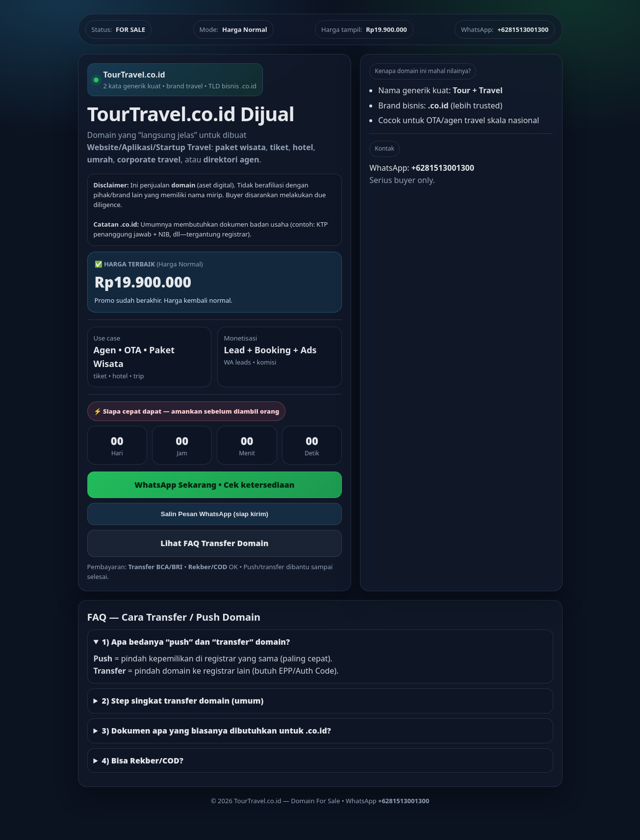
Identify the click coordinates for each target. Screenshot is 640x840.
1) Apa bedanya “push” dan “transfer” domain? (196, 642)
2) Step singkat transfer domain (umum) (182, 701)
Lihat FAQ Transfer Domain (214, 543)
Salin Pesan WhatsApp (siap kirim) (215, 514)
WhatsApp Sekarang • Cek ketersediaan (214, 485)
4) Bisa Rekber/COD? (142, 761)
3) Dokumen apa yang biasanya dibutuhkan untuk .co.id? (216, 731)
